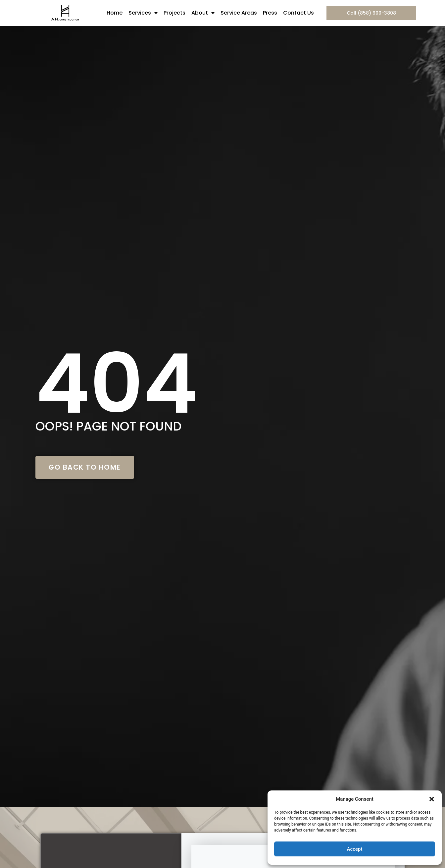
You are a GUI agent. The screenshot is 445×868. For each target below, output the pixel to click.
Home (115, 13)
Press (270, 13)
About (203, 13)
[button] (432, 799)
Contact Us (298, 13)
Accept (354, 849)
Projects (174, 13)
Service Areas (239, 13)
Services (143, 13)
